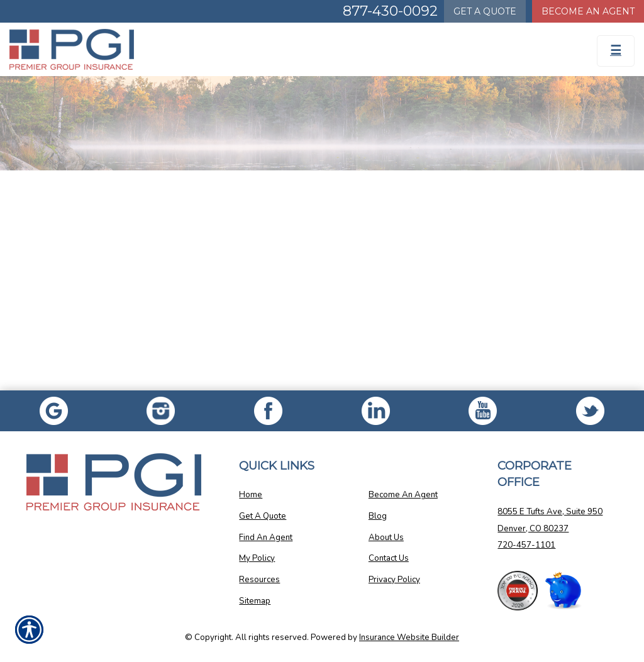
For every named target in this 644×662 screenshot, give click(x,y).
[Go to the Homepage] (80, 49)
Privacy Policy (394, 580)
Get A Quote (263, 516)
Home (251, 495)
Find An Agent (266, 538)
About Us (386, 538)
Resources (259, 580)
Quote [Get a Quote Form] (485, 11)
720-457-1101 (526, 545)
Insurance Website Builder (409, 637)
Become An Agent (403, 495)
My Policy (257, 558)
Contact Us (389, 558)
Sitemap (255, 601)
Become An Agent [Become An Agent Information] (588, 11)
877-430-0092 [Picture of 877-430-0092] (390, 11)
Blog (378, 516)
